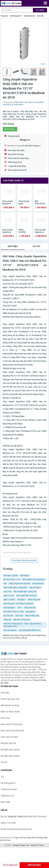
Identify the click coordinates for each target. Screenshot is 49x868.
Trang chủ (4, 16)
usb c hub (7, 592)
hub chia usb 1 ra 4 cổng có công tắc (18, 603)
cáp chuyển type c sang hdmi (15, 587)
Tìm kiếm (40, 10)
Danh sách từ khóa (9, 737)
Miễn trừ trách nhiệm (10, 712)
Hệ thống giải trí (16, 16)
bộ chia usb (8, 616)
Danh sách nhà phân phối (12, 731)
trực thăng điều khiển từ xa (30, 630)
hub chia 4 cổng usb (21, 620)
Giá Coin (7, 840)
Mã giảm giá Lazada (10, 750)
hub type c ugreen (11, 575)
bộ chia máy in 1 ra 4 (12, 579)
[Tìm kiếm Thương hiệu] (18, 10)
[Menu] (45, 3)
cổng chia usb (30, 608)
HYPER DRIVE (18, 102)
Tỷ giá (16, 838)
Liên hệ (4, 762)
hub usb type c (35, 587)
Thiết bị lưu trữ (7, 796)
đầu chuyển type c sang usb (25, 592)
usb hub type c (9, 608)
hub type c (21, 600)
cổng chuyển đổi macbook (20, 583)
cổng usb (7, 620)
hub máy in (25, 575)
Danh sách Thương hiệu (12, 724)
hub (5, 583)
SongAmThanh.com (21, 845)
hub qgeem (30, 612)
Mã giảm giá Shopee (10, 756)
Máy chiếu (5, 802)
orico (20, 608)
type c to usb (9, 595)
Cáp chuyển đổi (29, 16)
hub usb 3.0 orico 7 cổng (14, 612)
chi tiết (36, 246)
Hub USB (40, 16)
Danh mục (5, 718)
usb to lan (19, 616)
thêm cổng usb (34, 600)
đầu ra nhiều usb (32, 616)
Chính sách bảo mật (10, 699)
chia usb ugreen (10, 630)
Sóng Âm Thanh (37, 845)
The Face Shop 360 (27, 838)
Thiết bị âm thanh (9, 789)
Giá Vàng (39, 838)
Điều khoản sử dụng (10, 705)
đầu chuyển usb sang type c (34, 579)
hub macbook (38, 583)
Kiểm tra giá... (10, 129)
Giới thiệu (13, 246)
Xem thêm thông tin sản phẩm (24, 560)
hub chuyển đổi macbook (26, 595)
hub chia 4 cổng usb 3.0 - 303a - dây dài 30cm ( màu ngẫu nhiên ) (23, 625)
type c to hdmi (9, 600)
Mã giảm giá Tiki (8, 743)
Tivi (2, 777)
